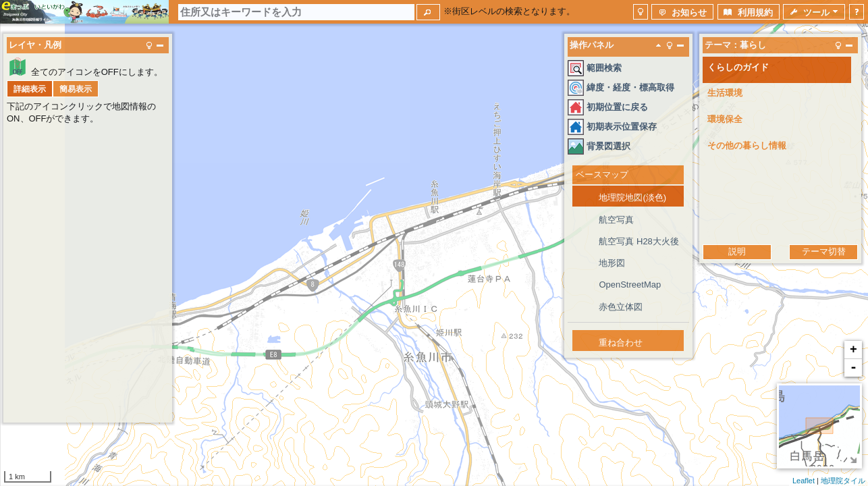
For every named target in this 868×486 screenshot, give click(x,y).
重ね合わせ (621, 343)
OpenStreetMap (630, 285)
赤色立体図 (621, 307)
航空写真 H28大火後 (639, 241)
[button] (428, 12)
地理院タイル (843, 481)
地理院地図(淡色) (632, 197)
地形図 (612, 263)
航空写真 (616, 220)
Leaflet (804, 481)
